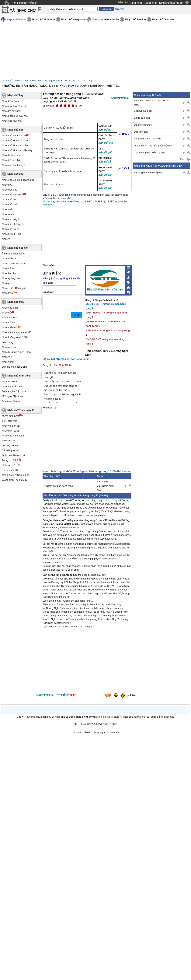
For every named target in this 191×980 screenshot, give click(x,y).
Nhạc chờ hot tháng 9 (14, 136)
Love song (8, 342)
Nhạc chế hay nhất (12, 121)
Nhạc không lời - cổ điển (15, 337)
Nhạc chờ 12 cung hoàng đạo (18, 180)
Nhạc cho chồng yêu (13, 224)
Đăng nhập (136, 3)
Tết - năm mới (10, 421)
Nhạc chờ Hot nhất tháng (16, 140)
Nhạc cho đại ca (11, 229)
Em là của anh (142, 118)
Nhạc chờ (7, 80)
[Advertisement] (87, 661)
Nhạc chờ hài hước (12, 195)
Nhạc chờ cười (10, 204)
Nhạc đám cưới (10, 431)
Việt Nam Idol (9, 318)
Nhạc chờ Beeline (135, 19)
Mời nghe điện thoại (13, 396)
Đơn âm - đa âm (11, 401)
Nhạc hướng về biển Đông (16, 352)
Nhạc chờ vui (9, 199)
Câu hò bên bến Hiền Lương (149, 153)
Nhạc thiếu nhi (10, 327)
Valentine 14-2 (10, 441)
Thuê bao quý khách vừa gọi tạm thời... (152, 103)
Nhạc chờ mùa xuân (13, 436)
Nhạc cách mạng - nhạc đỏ (17, 332)
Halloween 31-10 (11, 465)
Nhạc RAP (8, 185)
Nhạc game (8, 283)
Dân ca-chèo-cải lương (14, 367)
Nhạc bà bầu (9, 273)
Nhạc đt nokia (9, 381)
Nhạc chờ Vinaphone (73, 19)
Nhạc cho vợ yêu (11, 219)
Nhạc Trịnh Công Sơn (14, 263)
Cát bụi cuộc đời (143, 111)
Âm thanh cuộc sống (13, 254)
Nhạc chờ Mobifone (43, 19)
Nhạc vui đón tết (11, 426)
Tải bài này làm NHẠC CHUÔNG (61, 202)
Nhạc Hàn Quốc (11, 101)
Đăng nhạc (151, 3)
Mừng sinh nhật (10, 416)
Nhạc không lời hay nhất (15, 116)
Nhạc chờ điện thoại (19, 376)
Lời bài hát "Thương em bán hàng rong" (66, 359)
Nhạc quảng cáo (11, 278)
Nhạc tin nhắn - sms (13, 386)
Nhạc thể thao (10, 259)
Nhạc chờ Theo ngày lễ (21, 410)
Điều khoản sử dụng (171, 3)
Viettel (19, 80)
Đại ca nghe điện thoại (14, 391)
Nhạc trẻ (7, 313)
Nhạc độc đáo (10, 190)
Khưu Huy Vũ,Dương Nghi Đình (42, 80)
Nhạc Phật (8, 293)
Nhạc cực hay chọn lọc (15, 106)
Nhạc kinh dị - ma (11, 234)
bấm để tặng (106, 143)
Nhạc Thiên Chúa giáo (14, 288)
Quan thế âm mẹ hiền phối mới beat (154, 146)
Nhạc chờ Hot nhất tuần (15, 145)
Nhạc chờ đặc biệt (18, 248)
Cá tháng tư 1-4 (10, 450)
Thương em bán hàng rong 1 (78, 80)
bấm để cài (105, 130)
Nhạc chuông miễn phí (25, 3)
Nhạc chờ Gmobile (163, 19)
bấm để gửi (105, 152)
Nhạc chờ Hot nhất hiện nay (17, 150)
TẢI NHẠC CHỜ (23, 10)
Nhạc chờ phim (10, 308)
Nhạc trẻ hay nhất (12, 111)
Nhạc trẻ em (9, 268)
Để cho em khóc (143, 125)
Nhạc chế (7, 209)
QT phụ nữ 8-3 (10, 445)
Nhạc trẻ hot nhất (11, 160)
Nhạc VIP (7, 239)
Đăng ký (123, 2)
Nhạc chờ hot (15, 130)
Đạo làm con (141, 132)
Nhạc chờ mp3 (16, 302)
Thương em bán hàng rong (58, 486)
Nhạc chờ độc (15, 174)
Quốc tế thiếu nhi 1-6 (13, 455)
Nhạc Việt (7, 357)
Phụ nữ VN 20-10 (12, 470)
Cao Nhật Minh (62, 365)
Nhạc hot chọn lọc (12, 155)
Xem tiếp (185, 159)
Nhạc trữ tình (9, 322)
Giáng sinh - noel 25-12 (15, 480)
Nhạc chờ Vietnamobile (105, 19)
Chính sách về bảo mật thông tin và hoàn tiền (96, 732)
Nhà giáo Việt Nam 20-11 (16, 475)
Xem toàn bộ (50, 408)
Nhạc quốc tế (9, 347)
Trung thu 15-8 (10, 460)
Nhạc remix (8, 214)
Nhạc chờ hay (15, 95)
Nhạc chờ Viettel (16, 19)
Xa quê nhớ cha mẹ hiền (147, 139)
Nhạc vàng (8, 362)
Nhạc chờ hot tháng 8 (14, 165)
